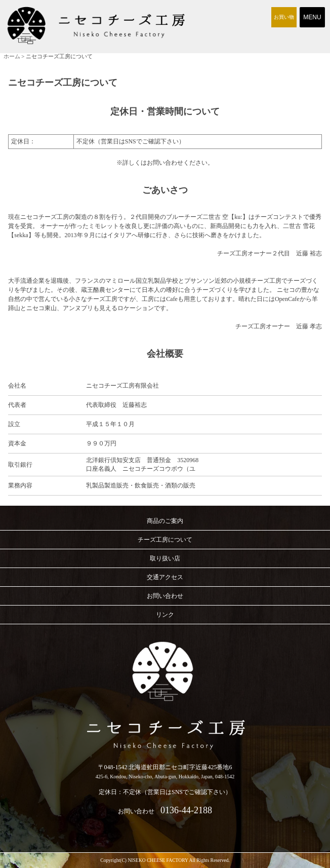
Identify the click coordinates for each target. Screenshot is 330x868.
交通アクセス (165, 577)
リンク (165, 615)
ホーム (12, 56)
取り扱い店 (165, 558)
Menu (312, 17)
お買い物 (284, 17)
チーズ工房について (165, 540)
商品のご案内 (165, 521)
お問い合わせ (165, 596)
